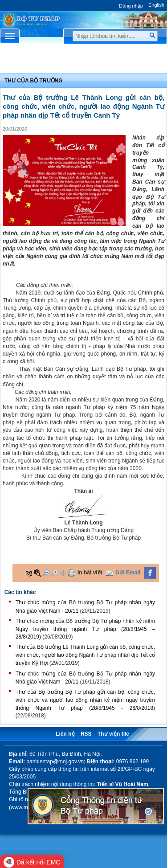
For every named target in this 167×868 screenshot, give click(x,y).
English (156, 5)
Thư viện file (113, 734)
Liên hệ (65, 734)
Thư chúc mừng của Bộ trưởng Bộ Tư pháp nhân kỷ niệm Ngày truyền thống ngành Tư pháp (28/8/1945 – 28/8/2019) (85, 629)
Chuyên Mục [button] (83, 61)
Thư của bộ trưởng (34, 81)
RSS (86, 734)
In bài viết (90, 573)
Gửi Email (128, 573)
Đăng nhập (131, 6)
